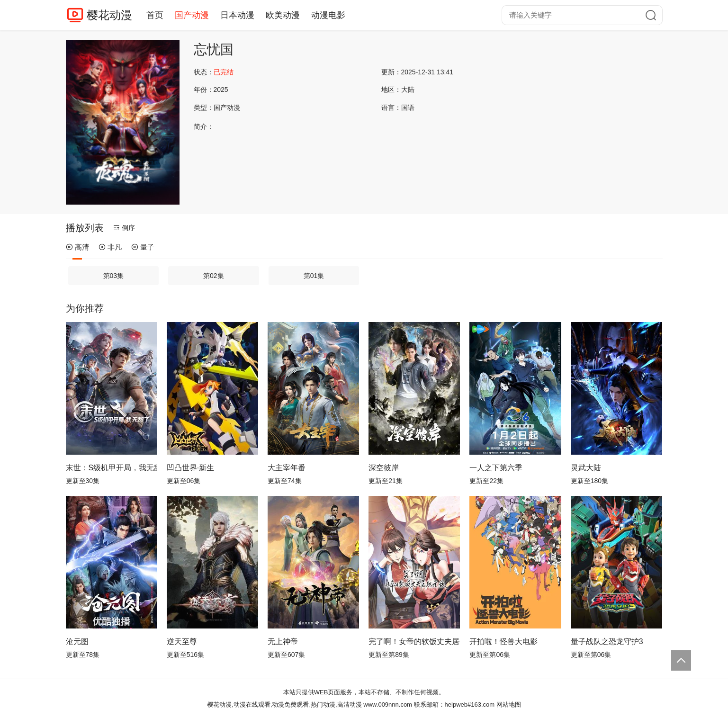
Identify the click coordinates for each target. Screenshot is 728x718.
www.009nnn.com (388, 705)
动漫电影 (328, 15)
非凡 (110, 247)
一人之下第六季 (496, 468)
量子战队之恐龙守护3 (607, 642)
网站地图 (509, 705)
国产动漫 (192, 15)
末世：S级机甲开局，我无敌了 (112, 468)
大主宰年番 (287, 468)
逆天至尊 (182, 642)
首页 (155, 15)
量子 (143, 247)
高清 (77, 247)
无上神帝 (283, 642)
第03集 (114, 276)
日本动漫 (237, 15)
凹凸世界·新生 (190, 468)
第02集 (214, 276)
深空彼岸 (384, 468)
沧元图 (77, 642)
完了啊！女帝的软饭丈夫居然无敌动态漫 (414, 642)
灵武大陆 (586, 468)
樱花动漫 (109, 15)
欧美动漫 (283, 15)
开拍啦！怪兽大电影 (503, 642)
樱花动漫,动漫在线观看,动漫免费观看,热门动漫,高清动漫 (284, 705)
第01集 (314, 276)
